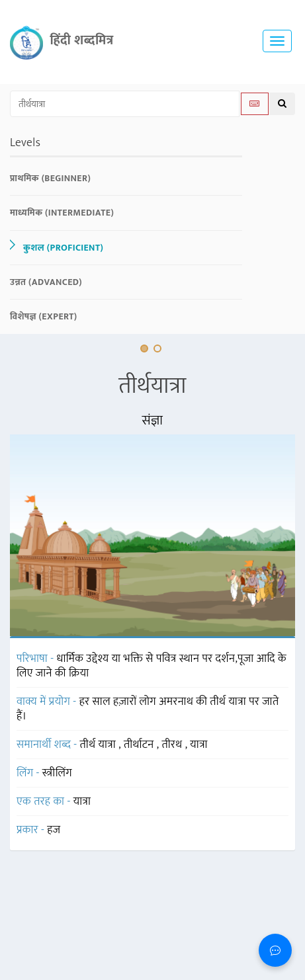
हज (54, 830)
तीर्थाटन (140, 745)
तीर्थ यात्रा (100, 745)
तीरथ (173, 745)
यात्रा (199, 745)
